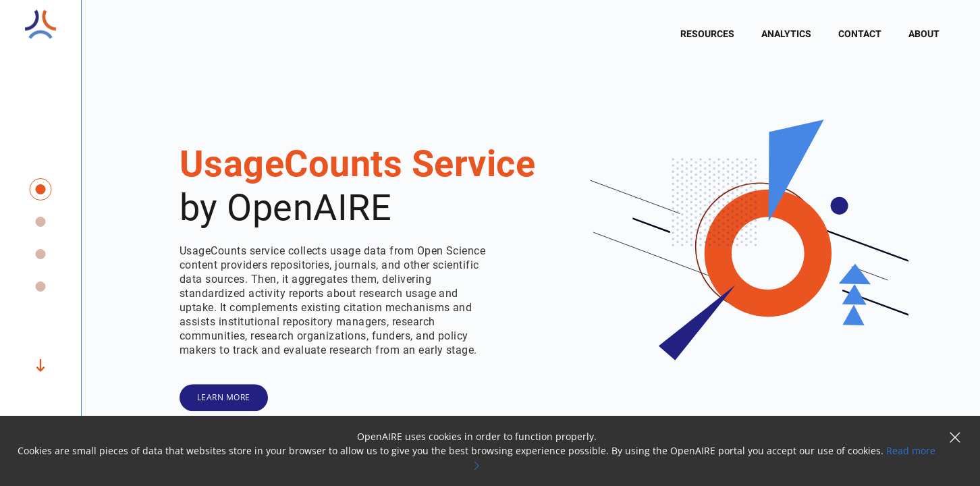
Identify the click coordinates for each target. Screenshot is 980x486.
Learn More (224, 397)
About (924, 34)
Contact (860, 34)
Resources (707, 34)
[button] (955, 439)
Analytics (786, 34)
